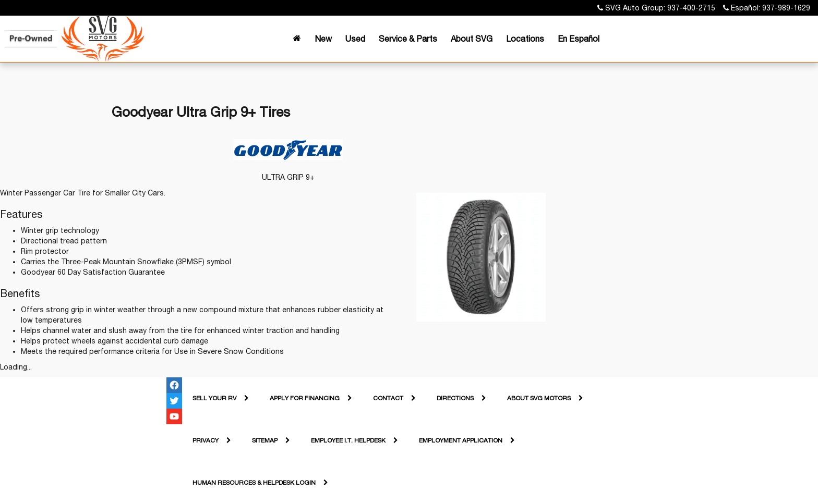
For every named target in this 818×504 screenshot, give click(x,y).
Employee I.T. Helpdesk (348, 440)
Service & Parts (408, 39)
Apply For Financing (305, 398)
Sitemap (265, 440)
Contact (388, 398)
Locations (525, 39)
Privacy (206, 440)
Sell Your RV (214, 398)
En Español (579, 39)
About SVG (472, 39)
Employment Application (461, 440)
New (323, 39)
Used (355, 39)
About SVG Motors (539, 398)
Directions (455, 398)
